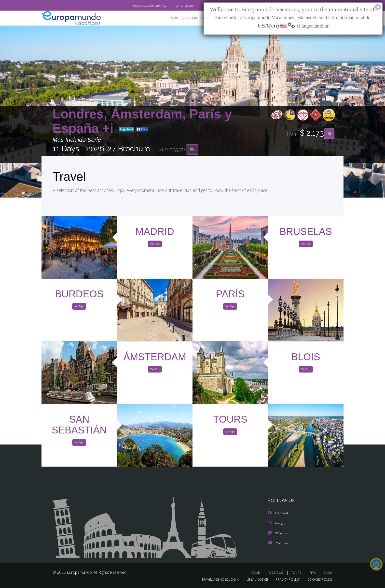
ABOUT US (277, 573)
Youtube (278, 543)
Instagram (279, 523)
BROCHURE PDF (190, 19)
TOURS (297, 573)
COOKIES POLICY (319, 580)
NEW (170, 19)
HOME (257, 573)
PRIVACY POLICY (285, 580)
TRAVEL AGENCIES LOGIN (215, 580)
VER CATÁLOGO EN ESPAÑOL (138, 6)
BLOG (201, 6)
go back (127, 130)
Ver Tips (155, 245)
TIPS (313, 573)
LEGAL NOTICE (254, 580)
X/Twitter (278, 533)
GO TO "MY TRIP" (177, 6)
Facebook (279, 514)
